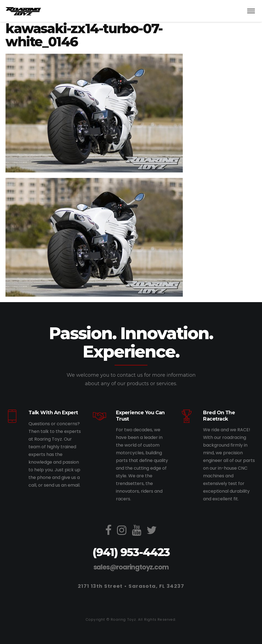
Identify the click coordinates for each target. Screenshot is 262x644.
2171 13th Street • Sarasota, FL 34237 (131, 586)
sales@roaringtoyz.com (131, 567)
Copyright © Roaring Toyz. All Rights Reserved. (131, 619)
